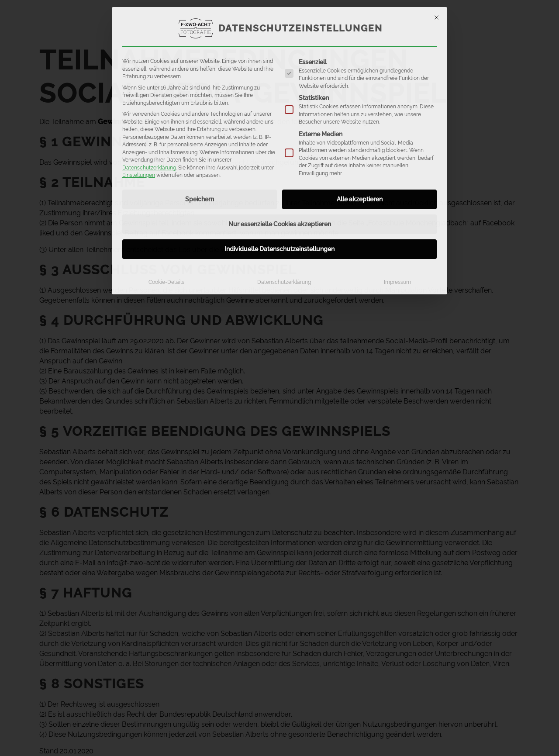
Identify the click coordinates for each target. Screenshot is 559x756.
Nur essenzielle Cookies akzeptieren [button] (280, 224)
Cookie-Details (166, 282)
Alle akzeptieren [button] (360, 199)
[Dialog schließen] (437, 17)
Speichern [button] (200, 199)
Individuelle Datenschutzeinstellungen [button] (279, 249)
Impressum (397, 282)
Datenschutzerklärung (149, 167)
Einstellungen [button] (139, 175)
